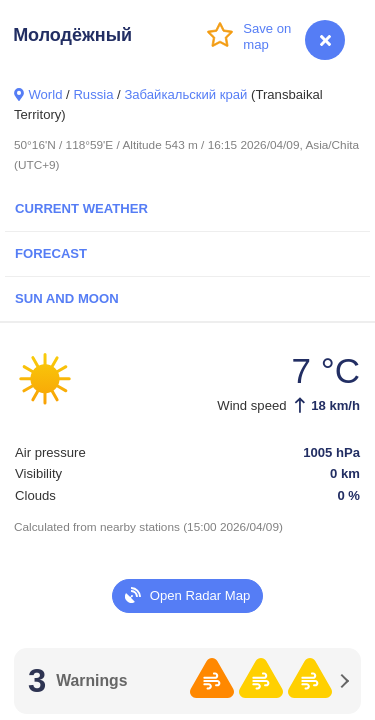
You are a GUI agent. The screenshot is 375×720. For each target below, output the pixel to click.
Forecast (51, 253)
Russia (93, 94)
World (45, 94)
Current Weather (81, 208)
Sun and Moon (67, 298)
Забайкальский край (185, 94)
